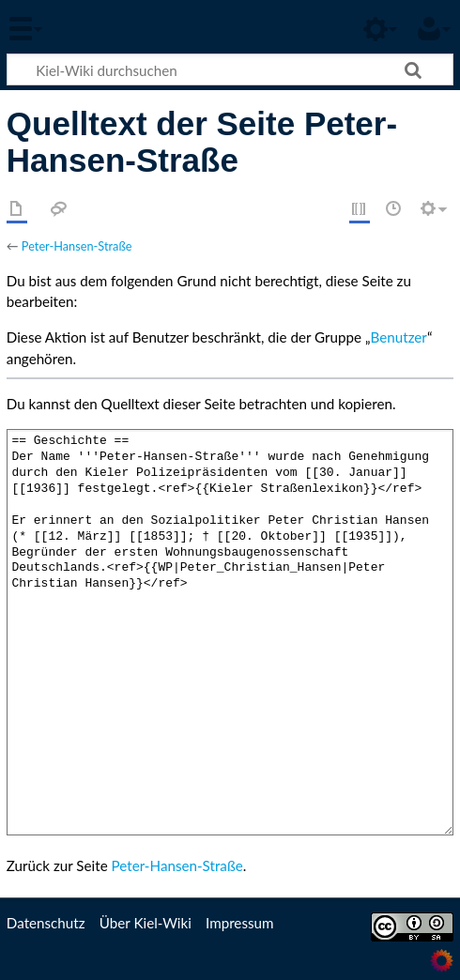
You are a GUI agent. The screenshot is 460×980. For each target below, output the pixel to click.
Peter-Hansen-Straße (77, 246)
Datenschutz (46, 923)
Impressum (240, 923)
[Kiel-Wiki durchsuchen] (230, 69)
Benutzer (399, 337)
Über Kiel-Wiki (146, 923)
